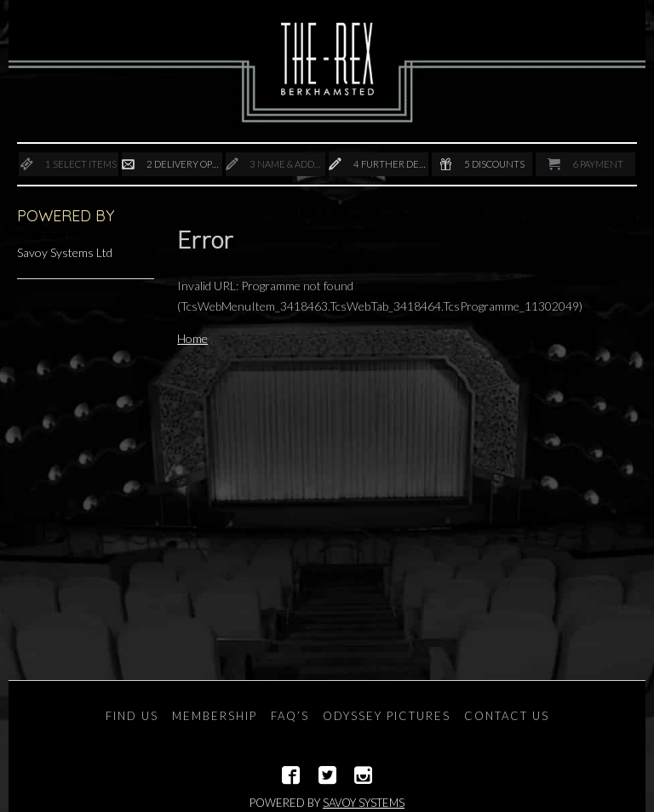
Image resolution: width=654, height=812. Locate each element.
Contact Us (507, 716)
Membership (215, 716)
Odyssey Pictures (387, 716)
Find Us (132, 716)
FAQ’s (290, 716)
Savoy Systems (364, 803)
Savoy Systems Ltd (65, 252)
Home (192, 338)
